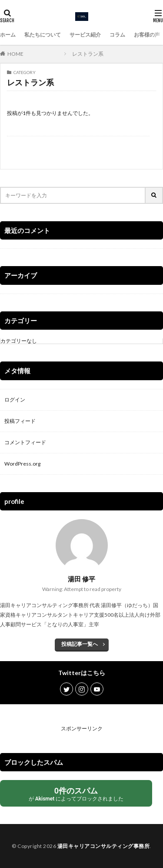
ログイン (15, 400)
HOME (15, 54)
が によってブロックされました (76, 794)
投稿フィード (20, 421)
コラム (117, 35)
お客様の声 (147, 35)
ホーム (8, 35)
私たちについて (43, 35)
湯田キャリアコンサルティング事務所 (104, 846)
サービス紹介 (85, 35)
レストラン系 (88, 54)
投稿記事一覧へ (80, 644)
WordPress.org (22, 464)
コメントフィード (25, 442)
